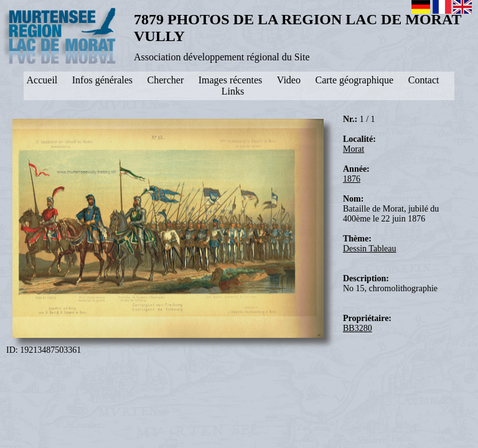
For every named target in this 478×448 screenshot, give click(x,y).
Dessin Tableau (369, 249)
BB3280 (358, 328)
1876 (352, 179)
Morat (354, 149)
